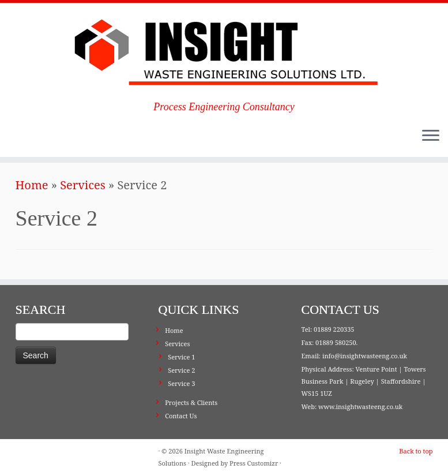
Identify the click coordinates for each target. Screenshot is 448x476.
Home (32, 185)
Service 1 (181, 357)
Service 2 (181, 370)
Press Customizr (254, 463)
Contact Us (181, 416)
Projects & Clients (191, 402)
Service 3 (181, 383)
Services (83, 185)
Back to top (416, 451)
